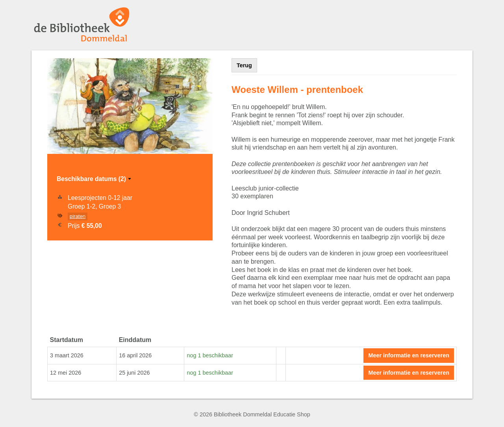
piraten (78, 216)
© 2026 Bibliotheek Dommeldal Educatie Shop (252, 414)
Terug (244, 65)
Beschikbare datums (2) (94, 179)
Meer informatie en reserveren (409, 355)
